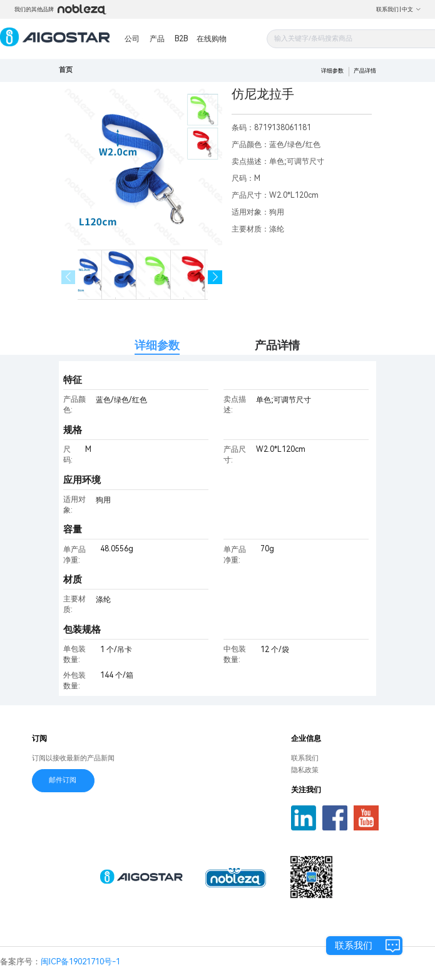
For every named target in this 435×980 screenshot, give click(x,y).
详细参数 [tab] (157, 345)
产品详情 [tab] (277, 345)
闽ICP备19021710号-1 (80, 962)
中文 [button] (412, 9)
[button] (215, 278)
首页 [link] (66, 70)
